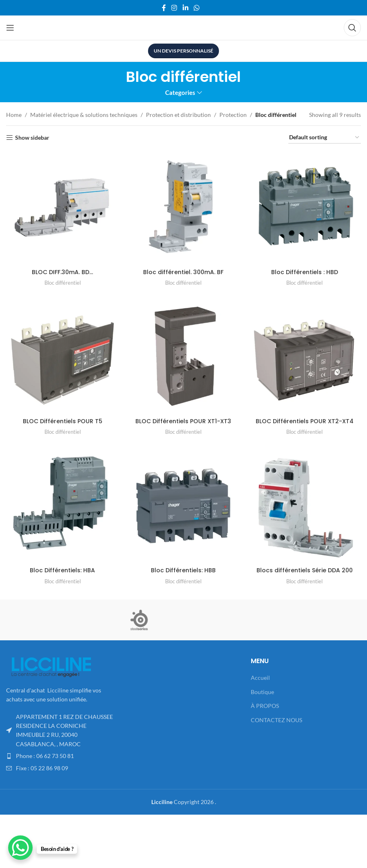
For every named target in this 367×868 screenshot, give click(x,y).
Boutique (262, 692)
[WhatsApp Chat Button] (20, 848)
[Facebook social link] (164, 8)
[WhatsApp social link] (196, 8)
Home (14, 115)
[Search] (352, 28)
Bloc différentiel (63, 283)
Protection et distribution (178, 115)
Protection (233, 115)
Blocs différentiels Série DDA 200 (305, 570)
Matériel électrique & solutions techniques (84, 115)
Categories (180, 93)
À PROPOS (265, 706)
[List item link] (61, 756)
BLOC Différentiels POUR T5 (63, 421)
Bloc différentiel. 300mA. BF (183, 272)
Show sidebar (32, 138)
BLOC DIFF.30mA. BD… (62, 272)
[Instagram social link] (174, 8)
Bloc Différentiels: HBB (183, 570)
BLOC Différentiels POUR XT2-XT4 (305, 421)
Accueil (260, 678)
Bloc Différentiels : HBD (305, 272)
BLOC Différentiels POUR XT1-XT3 (183, 421)
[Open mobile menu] (10, 28)
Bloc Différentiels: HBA (62, 570)
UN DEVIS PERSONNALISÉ (183, 51)
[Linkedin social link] (185, 8)
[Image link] (51, 666)
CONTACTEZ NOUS (276, 720)
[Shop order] (325, 138)
